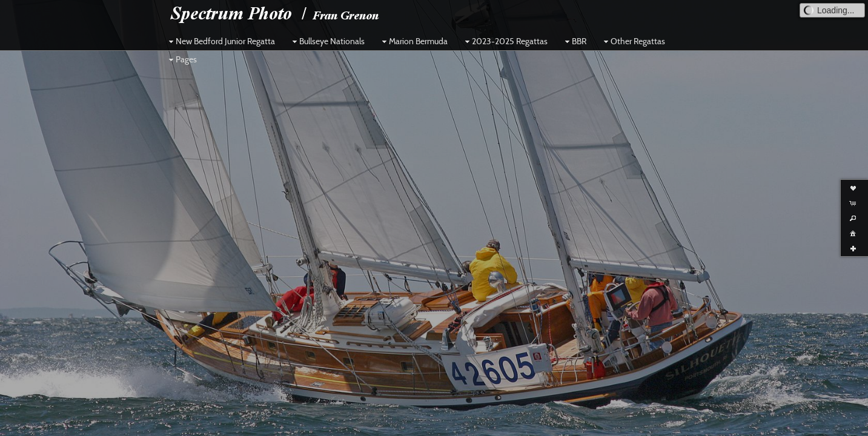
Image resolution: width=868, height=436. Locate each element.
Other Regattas (633, 41)
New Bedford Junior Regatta (220, 41)
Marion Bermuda (413, 41)
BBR (574, 41)
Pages (181, 59)
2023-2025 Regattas (505, 41)
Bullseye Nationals (327, 41)
